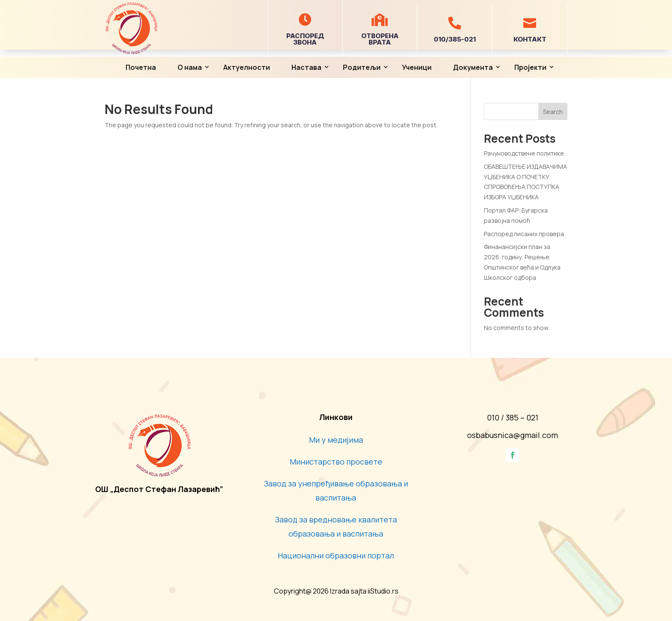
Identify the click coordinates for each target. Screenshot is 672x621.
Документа (473, 67)
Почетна (141, 67)
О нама (190, 67)
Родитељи (362, 67)
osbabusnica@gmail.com (513, 435)
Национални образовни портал (336, 555)
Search (553, 112)
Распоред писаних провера (524, 234)
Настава (306, 67)
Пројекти (530, 67)
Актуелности (247, 67)
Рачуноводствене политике (524, 153)
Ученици (417, 67)
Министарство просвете (336, 462)
